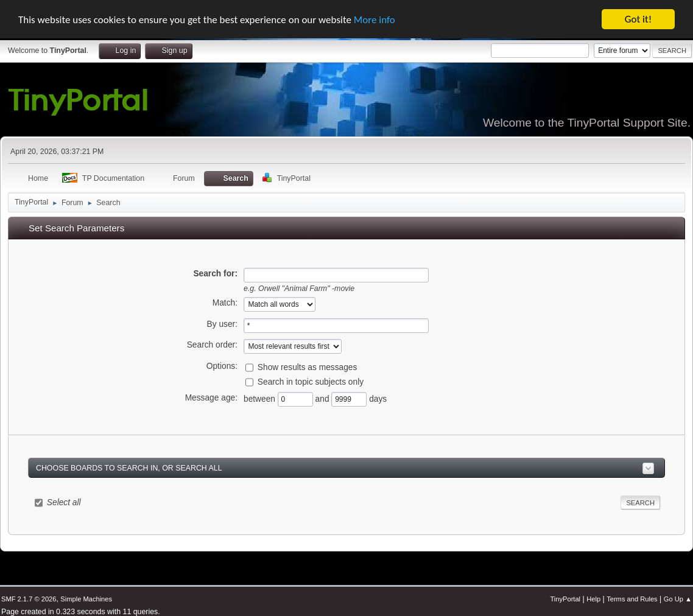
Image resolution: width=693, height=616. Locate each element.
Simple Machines (86, 599)
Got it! (638, 19)
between (261, 399)
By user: (222, 324)
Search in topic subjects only (311, 382)
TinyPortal (565, 599)
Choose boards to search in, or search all (129, 467)
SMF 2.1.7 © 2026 (29, 599)
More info (375, 19)
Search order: (212, 345)
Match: (225, 303)
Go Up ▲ (678, 599)
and (324, 399)
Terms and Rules (632, 599)
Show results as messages (308, 367)
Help (593, 599)
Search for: (215, 273)
